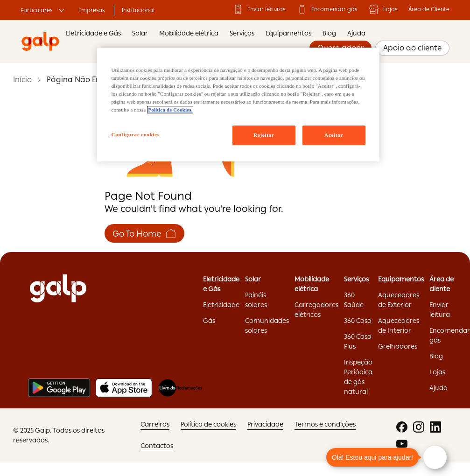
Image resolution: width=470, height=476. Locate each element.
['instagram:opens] (419, 427)
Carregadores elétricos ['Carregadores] (316, 310)
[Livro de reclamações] (180, 388)
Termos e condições (325, 424)
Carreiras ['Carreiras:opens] (155, 424)
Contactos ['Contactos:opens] (157, 446)
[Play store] (59, 388)
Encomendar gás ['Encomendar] (327, 9)
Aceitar (334, 135)
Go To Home (144, 233)
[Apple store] (124, 388)
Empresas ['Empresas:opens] (91, 10)
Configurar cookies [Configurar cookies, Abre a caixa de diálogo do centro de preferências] (135, 134)
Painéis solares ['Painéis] (256, 300)
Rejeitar (264, 135)
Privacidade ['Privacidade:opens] (265, 424)
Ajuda (356, 33)
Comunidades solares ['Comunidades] (267, 325)
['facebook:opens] (402, 427)
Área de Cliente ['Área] (429, 9)
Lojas (383, 9)
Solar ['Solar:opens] (253, 279)
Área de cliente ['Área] (442, 284)
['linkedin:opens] (435, 427)
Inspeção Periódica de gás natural (358, 377)
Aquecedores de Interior (399, 325)
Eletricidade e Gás (93, 33)
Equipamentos (288, 33)
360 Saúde (354, 300)
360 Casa (358, 321)
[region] (238, 105)
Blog (329, 33)
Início (22, 80)
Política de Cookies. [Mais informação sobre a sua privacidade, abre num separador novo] (170, 110)
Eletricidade (221, 305)
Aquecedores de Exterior (399, 300)
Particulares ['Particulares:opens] (44, 10)
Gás (209, 321)
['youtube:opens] (402, 444)
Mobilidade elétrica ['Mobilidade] (312, 284)
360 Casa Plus (358, 341)
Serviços (242, 33)
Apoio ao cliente (412, 48)
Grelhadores (398, 346)
